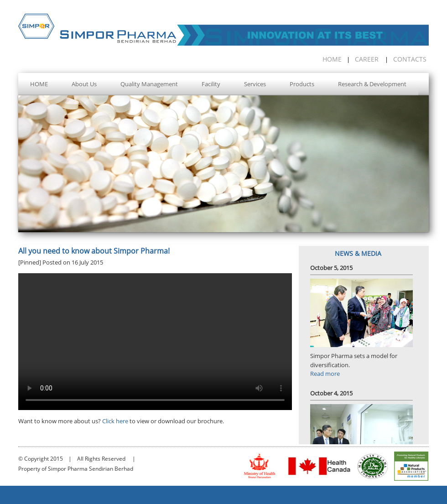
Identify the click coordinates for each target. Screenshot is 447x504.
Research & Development (372, 84)
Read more (325, 374)
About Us (84, 84)
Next (423, 168)
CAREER (367, 59)
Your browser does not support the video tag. (155, 342)
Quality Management (149, 84)
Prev (24, 168)
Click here (115, 421)
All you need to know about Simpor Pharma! (94, 251)
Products (302, 84)
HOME (332, 59)
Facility (211, 84)
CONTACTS (410, 59)
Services (255, 84)
